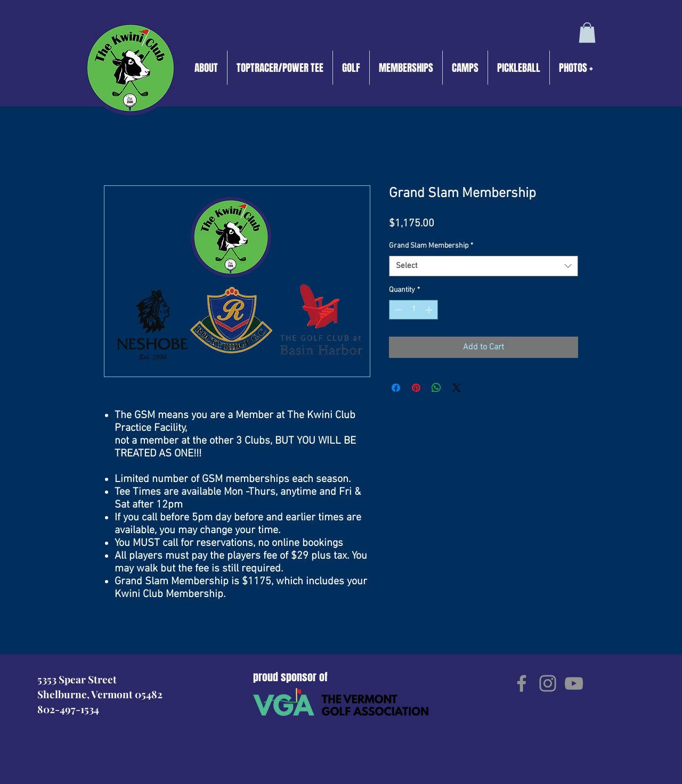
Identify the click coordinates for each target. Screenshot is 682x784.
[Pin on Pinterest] (416, 388)
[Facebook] (522, 683)
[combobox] (484, 266)
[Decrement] (397, 310)
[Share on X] (457, 388)
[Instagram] (548, 683)
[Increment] (430, 310)
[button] (587, 32)
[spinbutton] (413, 310)
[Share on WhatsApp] (436, 388)
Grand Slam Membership (431, 246)
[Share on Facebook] (396, 388)
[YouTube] (574, 683)
